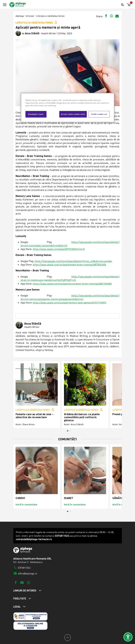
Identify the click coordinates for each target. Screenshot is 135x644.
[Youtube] (22, 582)
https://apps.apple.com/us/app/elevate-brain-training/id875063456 (69, 265)
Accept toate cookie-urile (73, 114)
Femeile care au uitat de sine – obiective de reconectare (35, 416)
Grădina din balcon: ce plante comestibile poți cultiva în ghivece (82, 417)
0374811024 (22, 568)
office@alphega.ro (25, 573)
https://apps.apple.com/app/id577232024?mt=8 (59, 249)
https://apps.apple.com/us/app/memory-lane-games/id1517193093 (69, 303)
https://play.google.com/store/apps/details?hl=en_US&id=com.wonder (73, 261)
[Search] (122, 5)
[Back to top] (68, 638)
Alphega (20, 16)
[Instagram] (28, 582)
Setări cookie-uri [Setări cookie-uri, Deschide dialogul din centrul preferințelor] (99, 114)
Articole (30, 16)
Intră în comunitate (26, 504)
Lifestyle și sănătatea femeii (50, 16)
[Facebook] (16, 582)
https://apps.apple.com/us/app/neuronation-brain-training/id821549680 (72, 284)
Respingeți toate (36, 114)
